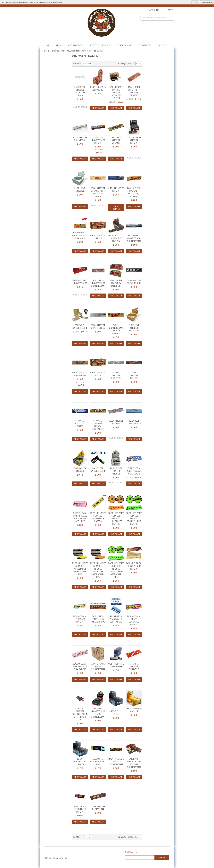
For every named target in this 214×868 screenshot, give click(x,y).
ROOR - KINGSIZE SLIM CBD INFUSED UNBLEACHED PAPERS (116, 519)
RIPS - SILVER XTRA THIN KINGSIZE (116, 471)
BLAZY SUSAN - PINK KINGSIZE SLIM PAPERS (80, 667)
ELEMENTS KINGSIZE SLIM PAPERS (98, 140)
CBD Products (76, 45)
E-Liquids (163, 45)
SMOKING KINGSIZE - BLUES (80, 424)
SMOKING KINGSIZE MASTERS (116, 375)
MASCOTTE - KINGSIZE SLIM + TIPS (98, 762)
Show (131, 64)
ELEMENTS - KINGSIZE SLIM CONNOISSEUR (134, 238)
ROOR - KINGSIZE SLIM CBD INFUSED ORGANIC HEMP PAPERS (134, 519)
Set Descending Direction (95, 64)
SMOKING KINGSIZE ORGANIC (116, 140)
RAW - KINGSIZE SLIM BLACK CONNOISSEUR (116, 762)
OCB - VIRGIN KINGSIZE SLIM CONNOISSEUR (98, 283)
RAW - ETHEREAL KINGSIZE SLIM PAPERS (134, 566)
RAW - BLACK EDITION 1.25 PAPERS (80, 809)
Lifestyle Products (101, 45)
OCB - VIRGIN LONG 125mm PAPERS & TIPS (98, 619)
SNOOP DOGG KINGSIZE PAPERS (134, 140)
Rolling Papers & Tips (76, 51)
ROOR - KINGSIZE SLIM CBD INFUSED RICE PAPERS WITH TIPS (80, 569)
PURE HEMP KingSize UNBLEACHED (134, 328)
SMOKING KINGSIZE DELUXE (134, 375)
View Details (116, 208)
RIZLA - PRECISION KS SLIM (116, 711)
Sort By (77, 64)
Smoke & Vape (125, 45)
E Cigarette (145, 45)
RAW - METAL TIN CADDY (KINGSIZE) (116, 283)
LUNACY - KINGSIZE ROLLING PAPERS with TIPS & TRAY (80, 714)
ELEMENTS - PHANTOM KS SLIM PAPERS (116, 619)
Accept (196, 2)
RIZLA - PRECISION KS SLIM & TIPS (80, 762)
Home (46, 45)
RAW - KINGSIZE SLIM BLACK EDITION (116, 238)
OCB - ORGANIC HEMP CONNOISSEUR (98, 667)
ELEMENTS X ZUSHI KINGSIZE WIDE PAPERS (134, 471)
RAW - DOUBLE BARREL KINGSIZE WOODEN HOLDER (116, 93)
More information (206, 2)
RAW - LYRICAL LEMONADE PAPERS (80, 619)
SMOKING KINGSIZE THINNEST (134, 667)
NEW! (59, 45)
